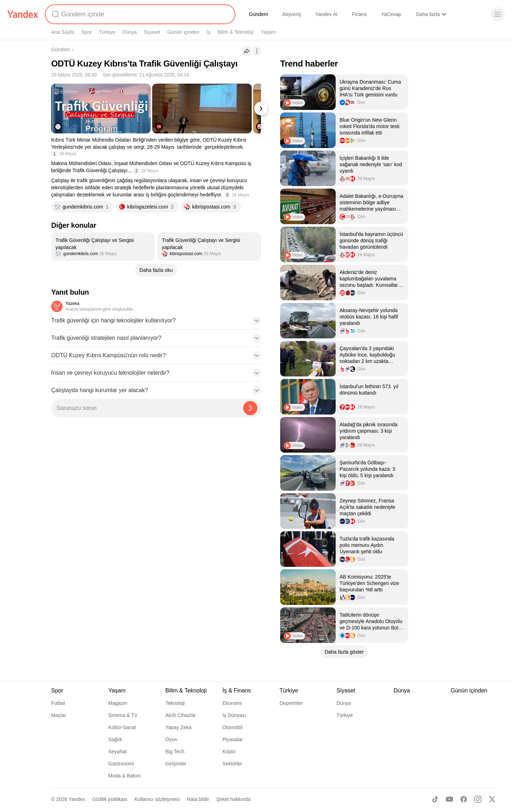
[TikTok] (435, 799)
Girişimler (176, 764)
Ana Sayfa (63, 32)
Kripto (229, 752)
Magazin (118, 703)
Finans (359, 14)
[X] (492, 799)
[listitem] (103, 247)
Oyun (171, 739)
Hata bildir (198, 799)
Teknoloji (175, 703)
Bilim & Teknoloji (236, 32)
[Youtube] (449, 799)
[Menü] (498, 14)
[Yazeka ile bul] (250, 408)
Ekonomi (232, 703)
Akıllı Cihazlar (181, 715)
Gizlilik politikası (110, 799)
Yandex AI (327, 14)
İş (209, 32)
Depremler (291, 703)
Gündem (258, 14)
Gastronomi (121, 764)
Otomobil (233, 727)
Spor (87, 32)
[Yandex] (23, 14)
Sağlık (115, 739)
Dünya (129, 32)
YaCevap (391, 14)
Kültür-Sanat (122, 727)
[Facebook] (464, 799)
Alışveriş (292, 14)
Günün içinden (183, 32)
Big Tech (175, 752)
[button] (156, 323)
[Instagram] (478, 799)
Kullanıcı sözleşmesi (157, 799)
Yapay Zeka (178, 727)
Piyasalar (233, 739)
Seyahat (118, 752)
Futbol (58, 703)
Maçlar (59, 715)
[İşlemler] (257, 51)
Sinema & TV (123, 715)
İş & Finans (237, 690)
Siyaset (152, 32)
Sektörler (233, 764)
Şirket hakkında (233, 799)
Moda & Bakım (125, 776)
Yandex (77, 799)
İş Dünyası (234, 715)
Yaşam (268, 32)
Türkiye (107, 32)
